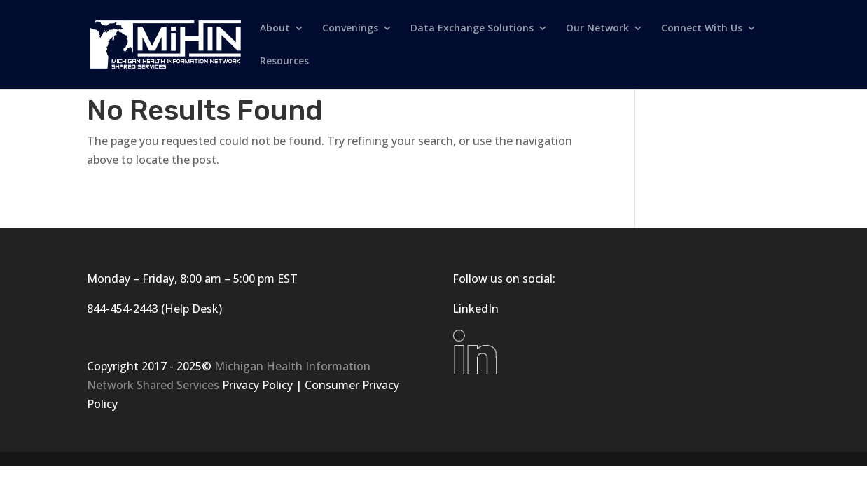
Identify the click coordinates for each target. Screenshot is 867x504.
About (275, 29)
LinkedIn (476, 309)
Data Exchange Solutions (472, 29)
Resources (284, 62)
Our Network (597, 29)
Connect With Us (702, 29)
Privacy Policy (257, 385)
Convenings (350, 29)
